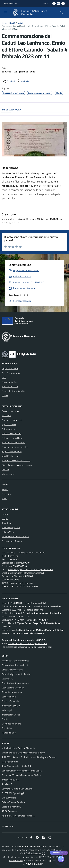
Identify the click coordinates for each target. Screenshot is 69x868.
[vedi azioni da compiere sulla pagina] (23, 81)
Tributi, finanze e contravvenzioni (17, 465)
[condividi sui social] (8, 81)
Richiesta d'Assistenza (12, 692)
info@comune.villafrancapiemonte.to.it (26, 573)
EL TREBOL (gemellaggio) (14, 793)
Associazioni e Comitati (12, 541)
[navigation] (6, 12)
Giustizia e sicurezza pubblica (15, 447)
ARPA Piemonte (9, 811)
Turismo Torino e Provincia (14, 802)
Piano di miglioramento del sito (16, 674)
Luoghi (5, 518)
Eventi (5, 514)
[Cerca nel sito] (61, 13)
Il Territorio (7, 523)
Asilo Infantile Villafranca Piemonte (18, 816)
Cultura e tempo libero (12, 438)
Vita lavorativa (8, 474)
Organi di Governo (10, 369)
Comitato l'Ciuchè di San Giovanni (17, 789)
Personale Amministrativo (14, 391)
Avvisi (4, 499)
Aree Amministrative (11, 373)
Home (4, 23)
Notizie (21, 23)
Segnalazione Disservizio (13, 688)
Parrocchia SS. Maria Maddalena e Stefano (22, 775)
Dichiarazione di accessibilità (15, 665)
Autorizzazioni (8, 429)
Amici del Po (7, 784)
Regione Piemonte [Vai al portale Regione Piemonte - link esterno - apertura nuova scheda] (11, 3)
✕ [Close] (65, 853)
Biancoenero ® (16, 860)
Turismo (5, 470)
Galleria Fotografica (11, 527)
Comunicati (7, 494)
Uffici (4, 378)
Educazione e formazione (13, 443)
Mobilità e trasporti (10, 456)
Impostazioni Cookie (11, 715)
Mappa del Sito (9, 733)
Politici (5, 396)
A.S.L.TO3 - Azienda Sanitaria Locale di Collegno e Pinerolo (29, 757)
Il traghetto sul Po (10, 780)
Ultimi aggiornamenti (11, 724)
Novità (12, 23)
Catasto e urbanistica (12, 434)
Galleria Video (8, 532)
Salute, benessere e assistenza (16, 461)
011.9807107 (12, 556)
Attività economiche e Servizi (15, 537)
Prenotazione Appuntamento (15, 683)
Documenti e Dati (10, 382)
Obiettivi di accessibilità (13, 670)
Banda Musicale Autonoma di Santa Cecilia (22, 771)
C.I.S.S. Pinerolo (9, 798)
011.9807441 (12, 559)
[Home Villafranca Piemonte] (33, 13)
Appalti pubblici (9, 425)
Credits (5, 719)
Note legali (7, 710)
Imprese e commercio (12, 452)
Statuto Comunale (10, 701)
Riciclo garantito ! (10, 762)
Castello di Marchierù (11, 807)
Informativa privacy (11, 706)
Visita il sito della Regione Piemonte (18, 748)
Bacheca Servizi (9, 697)
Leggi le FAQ (8, 679)
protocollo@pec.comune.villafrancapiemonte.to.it (30, 569)
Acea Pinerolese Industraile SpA (17, 766)
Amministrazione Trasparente (15, 661)
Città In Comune (33, 853)
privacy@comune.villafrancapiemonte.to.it (27, 643)
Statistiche (7, 728)
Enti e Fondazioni (10, 387)
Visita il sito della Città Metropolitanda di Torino (24, 753)
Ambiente (6, 415)
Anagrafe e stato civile (12, 420)
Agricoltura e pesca (11, 411)
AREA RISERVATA (33, 864)
